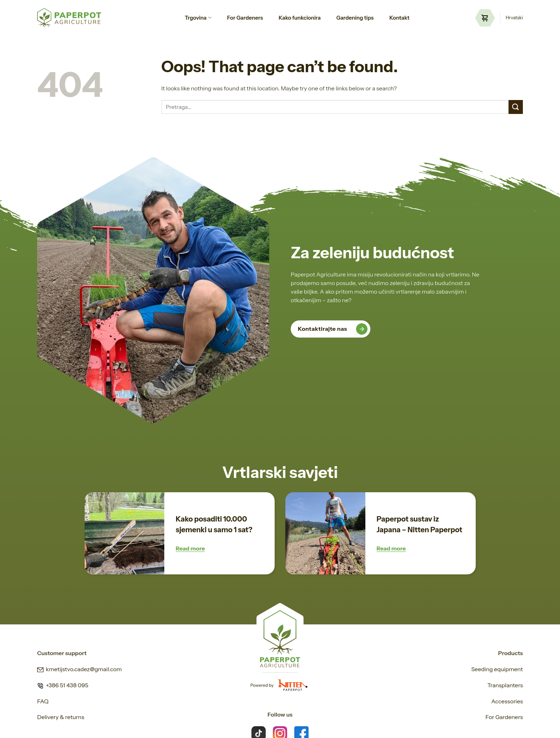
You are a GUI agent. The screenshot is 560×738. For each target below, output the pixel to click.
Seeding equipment (497, 669)
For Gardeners (245, 18)
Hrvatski (514, 18)
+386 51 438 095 (63, 685)
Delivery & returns (61, 717)
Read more (190, 548)
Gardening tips (355, 18)
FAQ (43, 701)
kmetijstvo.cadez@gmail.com (79, 669)
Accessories (507, 701)
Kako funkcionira (300, 18)
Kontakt (399, 18)
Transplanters (505, 685)
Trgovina (198, 18)
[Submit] (516, 107)
